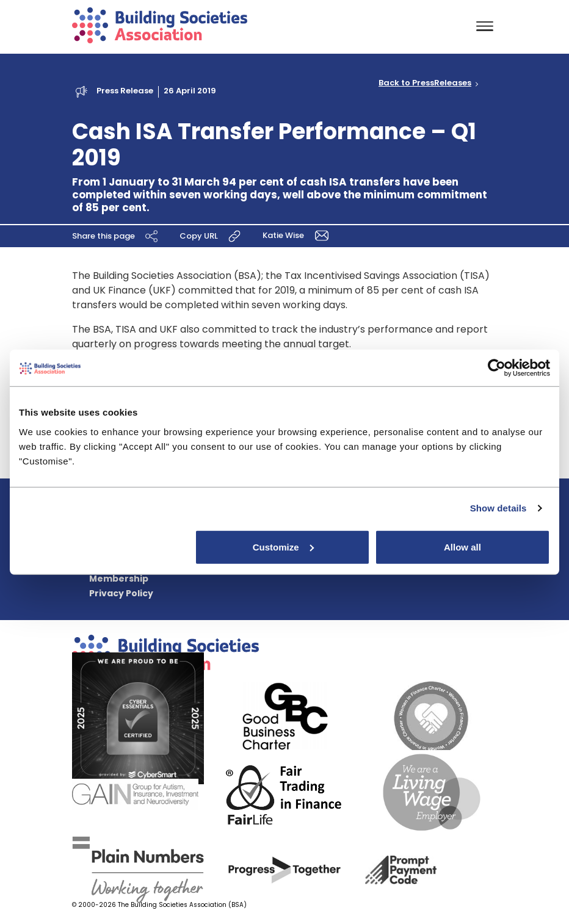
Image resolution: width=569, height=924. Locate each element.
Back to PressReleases (425, 83)
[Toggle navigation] (485, 27)
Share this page (117, 236)
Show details (498, 508)
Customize (283, 547)
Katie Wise (298, 235)
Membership (119, 579)
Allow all (462, 547)
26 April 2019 (190, 91)
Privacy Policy (121, 593)
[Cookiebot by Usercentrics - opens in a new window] (497, 368)
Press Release (125, 91)
